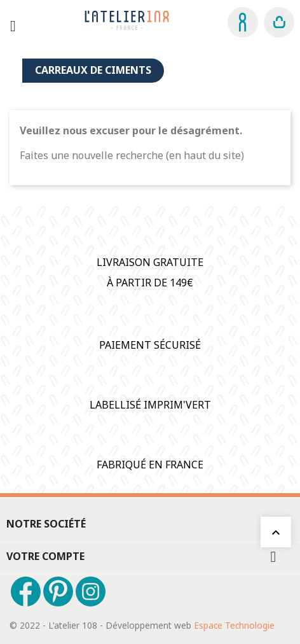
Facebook (26, 591)
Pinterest (58, 591)
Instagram (91, 591)
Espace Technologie (234, 625)
